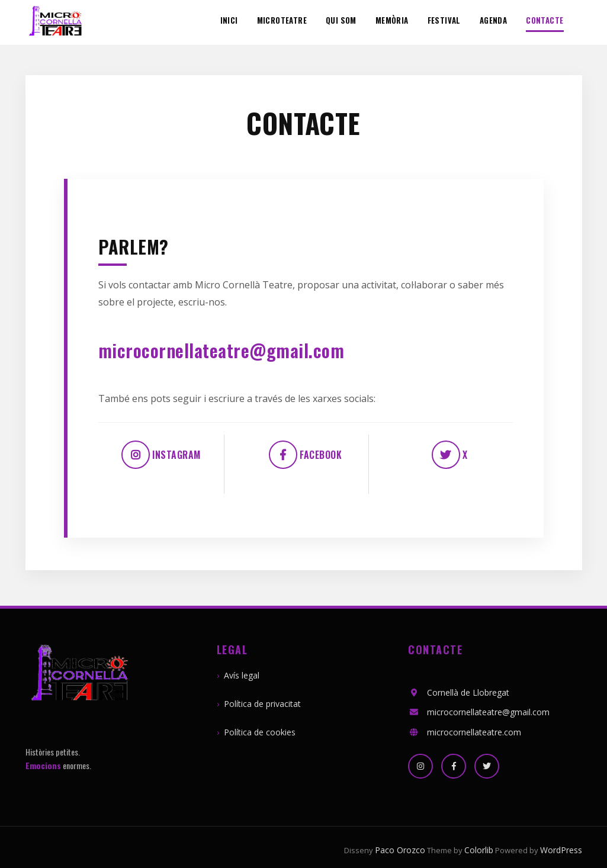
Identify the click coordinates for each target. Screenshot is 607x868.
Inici (229, 21)
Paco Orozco (400, 850)
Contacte (545, 21)
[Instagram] (420, 766)
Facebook (306, 455)
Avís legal (242, 675)
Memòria (392, 21)
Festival (444, 21)
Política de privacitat (262, 704)
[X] (487, 766)
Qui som (341, 21)
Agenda (493, 21)
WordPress (561, 850)
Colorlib (479, 850)
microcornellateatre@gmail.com (221, 350)
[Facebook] (454, 766)
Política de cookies (260, 732)
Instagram (161, 455)
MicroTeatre (282, 21)
